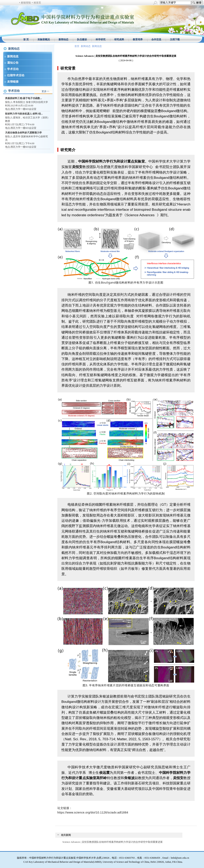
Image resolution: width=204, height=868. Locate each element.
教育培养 (138, 39)
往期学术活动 (16, 75)
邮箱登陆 (26, 3)
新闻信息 (13, 56)
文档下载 (175, 39)
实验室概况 (44, 39)
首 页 (26, 39)
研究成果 (119, 39)
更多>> (45, 91)
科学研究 (101, 39)
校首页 (37, 3)
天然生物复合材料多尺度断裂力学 (23, 133)
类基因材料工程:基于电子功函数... (24, 98)
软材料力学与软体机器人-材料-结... (24, 114)
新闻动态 (63, 39)
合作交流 (156, 39)
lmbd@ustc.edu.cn (180, 858)
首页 (77, 46)
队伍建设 (82, 39)
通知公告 (13, 63)
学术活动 (13, 69)
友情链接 (13, 82)
